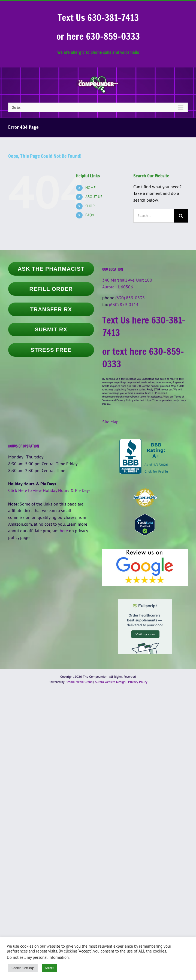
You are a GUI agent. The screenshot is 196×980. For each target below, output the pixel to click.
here (64, 531)
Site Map (110, 422)
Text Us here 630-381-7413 (144, 326)
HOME (91, 188)
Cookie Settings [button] (23, 968)
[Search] (181, 216)
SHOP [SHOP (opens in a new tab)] (90, 206)
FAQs (90, 215)
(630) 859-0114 (124, 304)
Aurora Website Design (110, 682)
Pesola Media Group (79, 682)
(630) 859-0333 (130, 298)
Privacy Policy (138, 682)
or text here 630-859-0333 (143, 358)
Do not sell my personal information (38, 957)
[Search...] (154, 216)
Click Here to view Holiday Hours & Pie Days (49, 490)
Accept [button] (49, 968)
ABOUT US (94, 197)
